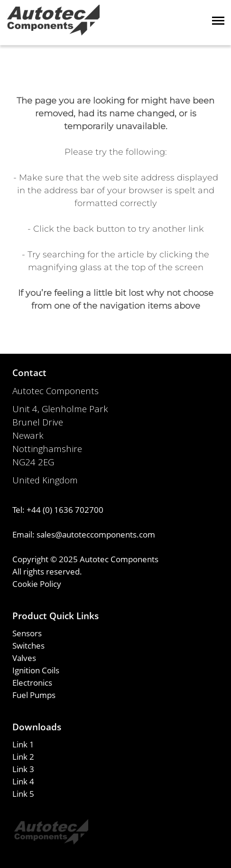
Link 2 (23, 756)
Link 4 (23, 781)
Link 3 (23, 769)
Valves (24, 658)
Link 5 (23, 793)
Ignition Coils (36, 670)
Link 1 (23, 744)
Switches (28, 645)
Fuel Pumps (34, 695)
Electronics (32, 682)
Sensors (27, 633)
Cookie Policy (37, 584)
